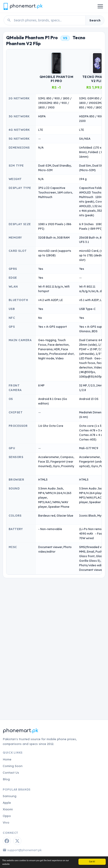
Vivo (6, 822)
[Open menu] (100, 6)
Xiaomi (8, 809)
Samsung (10, 796)
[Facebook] (7, 841)
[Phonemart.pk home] (23, 6)
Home (7, 759)
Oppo (7, 816)
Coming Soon (13, 766)
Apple (7, 803)
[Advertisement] (54, 643)
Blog (6, 779)
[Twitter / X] (17, 841)
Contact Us (11, 773)
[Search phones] (48, 20)
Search (95, 20)
